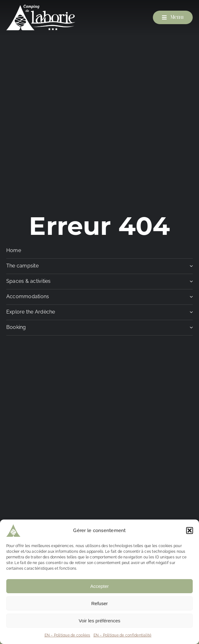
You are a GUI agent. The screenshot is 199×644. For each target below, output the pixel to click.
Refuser (100, 603)
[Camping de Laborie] (41, 7)
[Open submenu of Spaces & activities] (190, 283)
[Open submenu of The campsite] (190, 268)
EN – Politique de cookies (67, 635)
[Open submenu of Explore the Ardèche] (190, 314)
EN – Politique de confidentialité (123, 635)
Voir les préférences (100, 621)
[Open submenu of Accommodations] (190, 298)
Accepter (99, 586)
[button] (190, 531)
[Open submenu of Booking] (190, 329)
